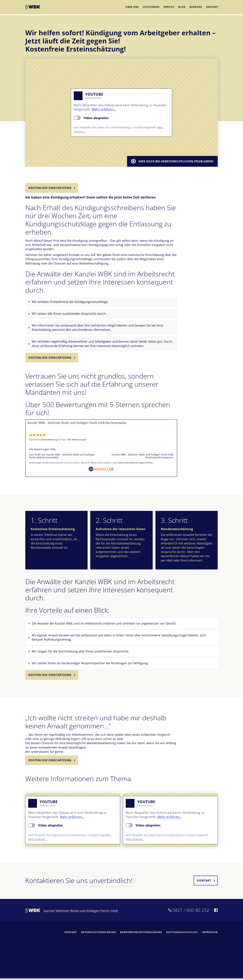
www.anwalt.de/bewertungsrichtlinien (135, 463)
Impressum (210, 934)
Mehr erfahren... (104, 109)
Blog (182, 7)
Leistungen (151, 7)
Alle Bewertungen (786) (42, 450)
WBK (33, 8)
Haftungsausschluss (182, 934)
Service (169, 7)
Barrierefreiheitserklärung (141, 934)
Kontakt (212, 7)
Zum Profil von (62, 457)
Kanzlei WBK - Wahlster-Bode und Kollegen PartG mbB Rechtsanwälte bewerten (143, 457)
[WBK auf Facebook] (216, 912)
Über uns (132, 7)
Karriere (196, 7)
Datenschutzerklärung (98, 934)
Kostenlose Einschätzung (50, 188)
